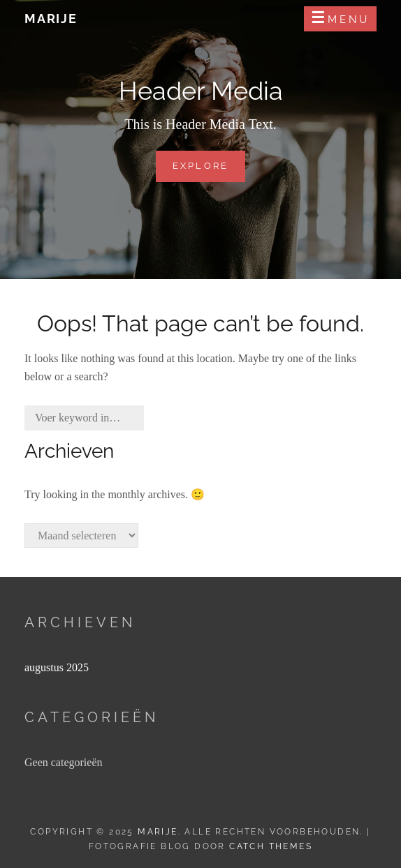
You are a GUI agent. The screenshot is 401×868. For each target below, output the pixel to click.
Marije (51, 18)
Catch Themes (271, 846)
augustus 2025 (57, 667)
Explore (209, 170)
